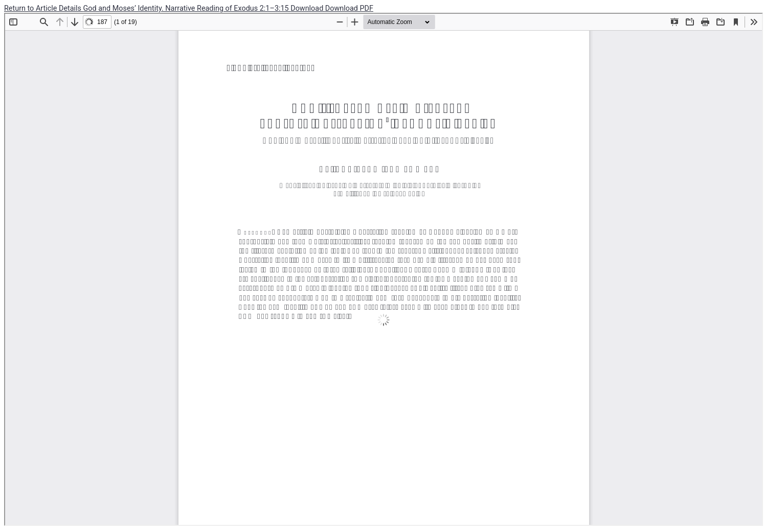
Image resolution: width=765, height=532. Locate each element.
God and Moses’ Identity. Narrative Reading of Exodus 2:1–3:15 (187, 8)
